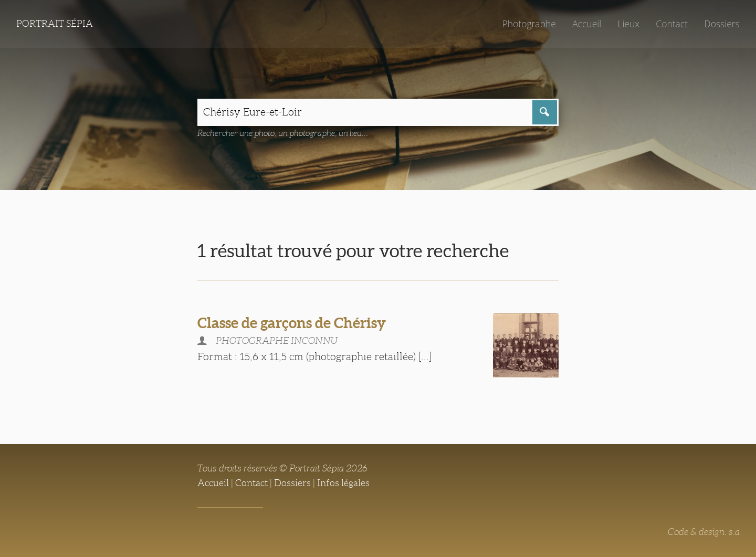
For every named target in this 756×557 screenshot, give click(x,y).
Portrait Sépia (55, 24)
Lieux (628, 24)
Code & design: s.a (704, 532)
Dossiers (722, 24)
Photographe (529, 24)
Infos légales (343, 483)
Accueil (587, 24)
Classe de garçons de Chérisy (292, 323)
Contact (672, 24)
